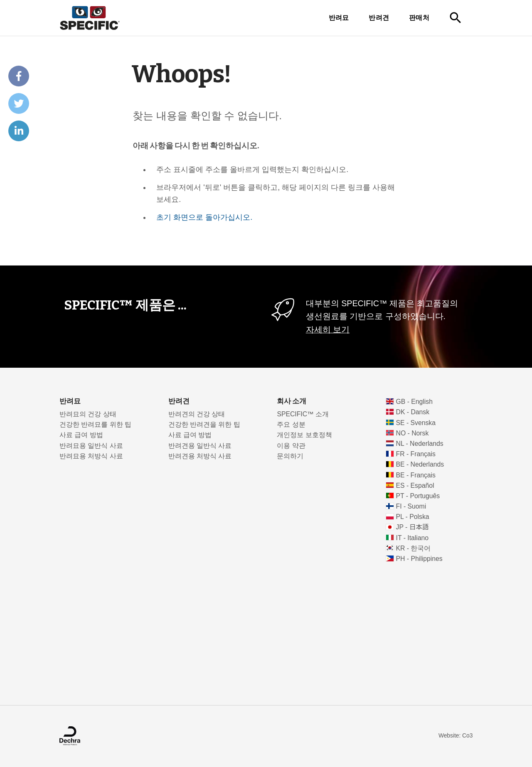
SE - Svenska (416, 423)
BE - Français (416, 475)
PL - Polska (413, 517)
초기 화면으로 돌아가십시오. (204, 217)
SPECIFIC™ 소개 (303, 414)
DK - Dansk (413, 412)
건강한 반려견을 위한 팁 (204, 424)
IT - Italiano (413, 538)
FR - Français (416, 454)
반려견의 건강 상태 (197, 414)
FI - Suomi (411, 506)
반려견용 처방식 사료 (200, 456)
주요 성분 (291, 424)
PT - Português (418, 496)
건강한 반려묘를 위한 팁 (95, 424)
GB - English (414, 402)
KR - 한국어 (414, 548)
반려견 (379, 18)
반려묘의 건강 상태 (88, 414)
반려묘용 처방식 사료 (91, 456)
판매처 (419, 18)
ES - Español (415, 486)
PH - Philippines (419, 559)
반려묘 (339, 18)
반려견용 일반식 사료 (200, 446)
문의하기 (290, 456)
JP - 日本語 (413, 527)
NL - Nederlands (420, 444)
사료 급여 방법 (81, 435)
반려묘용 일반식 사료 (91, 446)
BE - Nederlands (420, 464)
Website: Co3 (456, 736)
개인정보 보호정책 (304, 435)
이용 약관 (291, 446)
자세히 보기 (328, 329)
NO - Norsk (413, 433)
